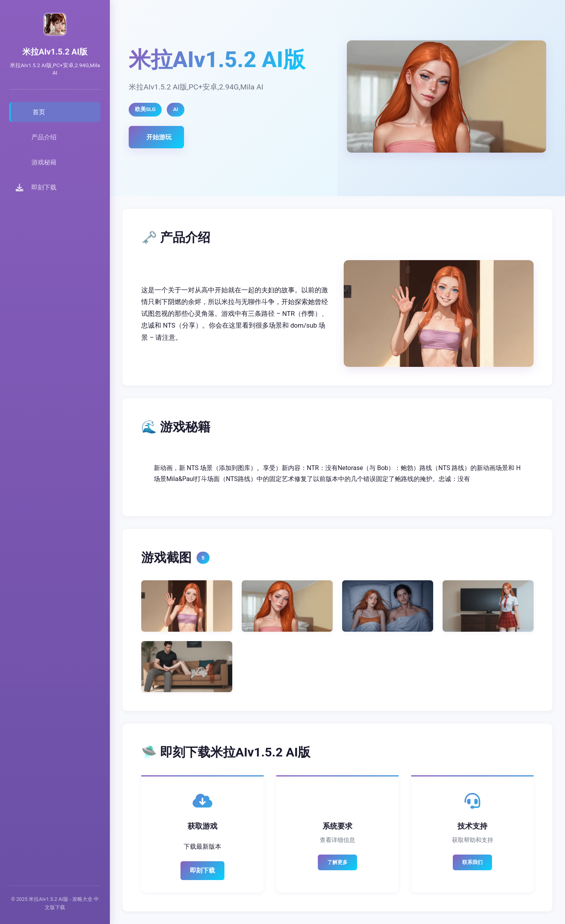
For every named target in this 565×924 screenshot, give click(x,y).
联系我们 (472, 862)
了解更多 (337, 862)
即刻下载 (202, 870)
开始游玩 (159, 137)
